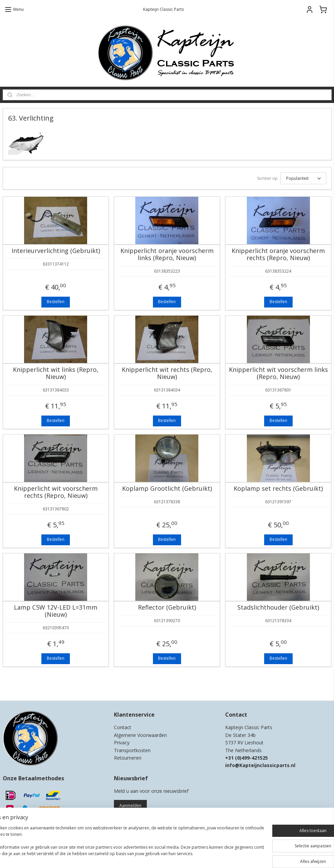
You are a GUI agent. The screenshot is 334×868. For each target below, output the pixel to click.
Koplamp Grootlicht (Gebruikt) (167, 489)
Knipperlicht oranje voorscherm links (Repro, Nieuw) (167, 255)
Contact (123, 727)
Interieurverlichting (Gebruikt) (56, 251)
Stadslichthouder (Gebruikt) (278, 608)
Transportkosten (132, 750)
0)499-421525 (252, 758)
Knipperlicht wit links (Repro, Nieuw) (56, 373)
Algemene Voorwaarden (140, 735)
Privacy (122, 743)
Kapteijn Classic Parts (29, 685)
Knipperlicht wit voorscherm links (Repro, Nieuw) (278, 373)
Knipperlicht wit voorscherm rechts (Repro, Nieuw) (56, 492)
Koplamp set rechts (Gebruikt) (278, 489)
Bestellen (56, 302)
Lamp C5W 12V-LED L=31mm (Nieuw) (56, 611)
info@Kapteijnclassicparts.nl (260, 765)
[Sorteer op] (303, 178)
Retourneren (128, 758)
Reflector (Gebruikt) (167, 608)
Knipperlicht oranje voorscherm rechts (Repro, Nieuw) (278, 255)
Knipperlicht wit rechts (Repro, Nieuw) (167, 373)
